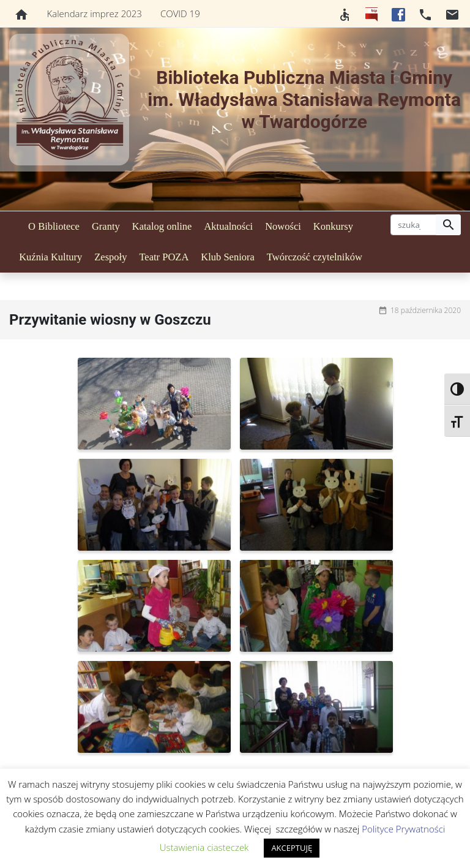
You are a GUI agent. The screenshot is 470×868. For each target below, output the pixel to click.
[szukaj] (413, 225)
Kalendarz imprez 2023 (95, 13)
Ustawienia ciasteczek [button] (204, 847)
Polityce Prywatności (403, 829)
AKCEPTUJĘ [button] (292, 848)
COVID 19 (180, 13)
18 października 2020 (426, 310)
